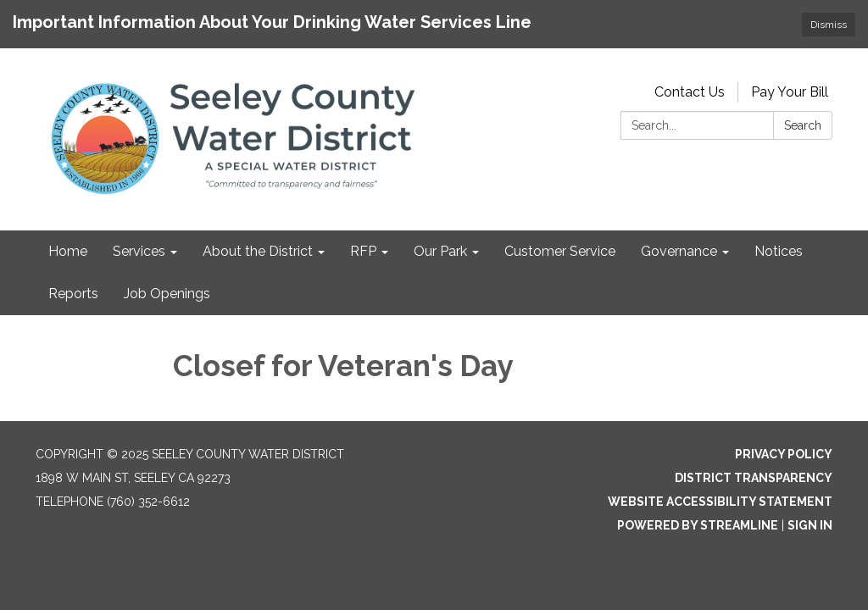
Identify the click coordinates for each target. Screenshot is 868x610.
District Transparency (754, 478)
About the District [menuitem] (258, 251)
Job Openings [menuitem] (167, 294)
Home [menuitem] (68, 251)
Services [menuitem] (139, 251)
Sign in (810, 525)
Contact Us (690, 92)
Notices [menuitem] (779, 251)
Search (803, 125)
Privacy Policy (784, 454)
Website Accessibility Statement (720, 502)
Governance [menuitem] (679, 251)
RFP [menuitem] (363, 251)
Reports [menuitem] (73, 294)
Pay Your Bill (790, 92)
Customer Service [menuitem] (560, 251)
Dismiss (829, 25)
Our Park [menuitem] (440, 251)
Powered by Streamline (698, 525)
